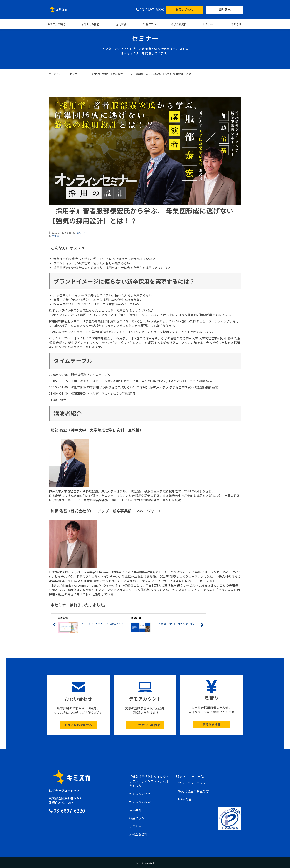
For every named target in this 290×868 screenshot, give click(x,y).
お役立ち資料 (179, 24)
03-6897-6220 (152, 10)
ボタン (78, 705)
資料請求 (225, 9)
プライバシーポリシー (193, 783)
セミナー (208, 24)
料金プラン (150, 24)
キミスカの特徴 (56, 24)
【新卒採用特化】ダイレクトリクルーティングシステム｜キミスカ (149, 781)
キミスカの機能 (90, 24)
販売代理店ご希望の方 (193, 791)
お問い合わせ (185, 9)
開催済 (55, 236)
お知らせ (236, 24)
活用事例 (121, 24)
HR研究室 (185, 799)
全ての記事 (56, 74)
